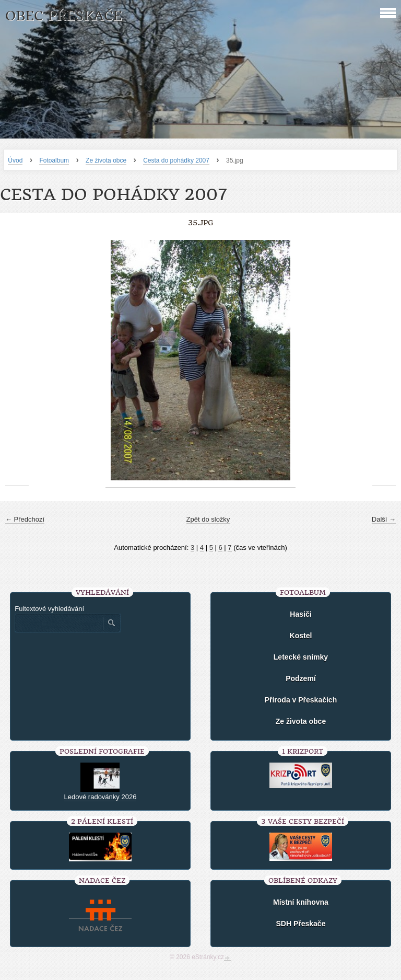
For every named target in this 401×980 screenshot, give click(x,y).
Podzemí (301, 678)
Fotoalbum (54, 160)
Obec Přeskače (63, 16)
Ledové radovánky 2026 (101, 797)
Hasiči (300, 614)
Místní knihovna (301, 902)
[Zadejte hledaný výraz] (58, 623)
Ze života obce (106, 160)
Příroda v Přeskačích (301, 700)
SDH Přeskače (300, 924)
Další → (384, 519)
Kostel (301, 636)
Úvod (15, 160)
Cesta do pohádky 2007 (176, 160)
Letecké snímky (301, 657)
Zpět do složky (208, 519)
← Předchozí (25, 519)
